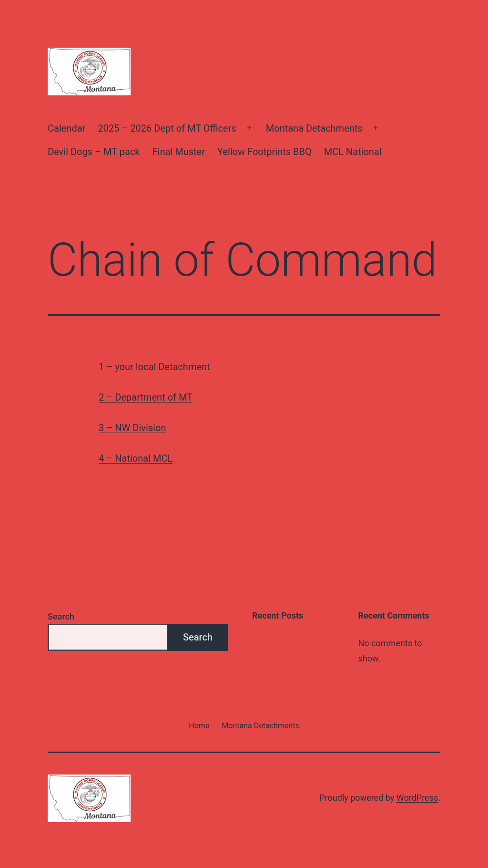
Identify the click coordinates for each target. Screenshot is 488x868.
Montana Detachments (314, 128)
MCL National (353, 152)
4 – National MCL (136, 458)
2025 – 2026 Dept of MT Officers (167, 128)
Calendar (66, 128)
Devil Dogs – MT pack (94, 152)
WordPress (417, 798)
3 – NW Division (132, 428)
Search (61, 616)
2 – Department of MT (146, 397)
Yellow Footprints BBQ (264, 152)
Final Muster (179, 152)
